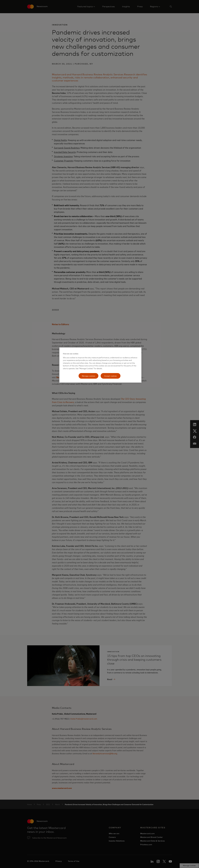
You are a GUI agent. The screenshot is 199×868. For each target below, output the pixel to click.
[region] (100, 365)
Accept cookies (111, 376)
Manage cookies (89, 376)
